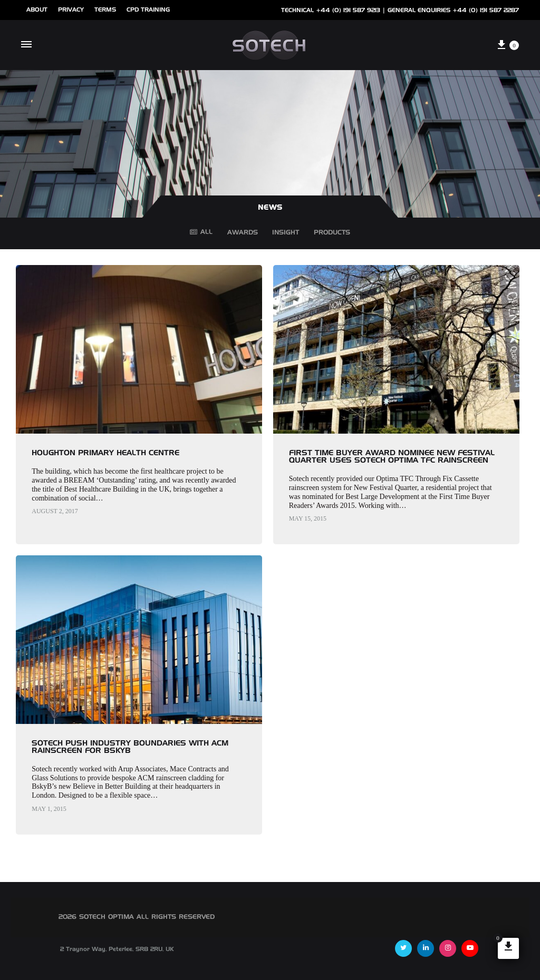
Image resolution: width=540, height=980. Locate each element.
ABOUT (37, 10)
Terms (105, 10)
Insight (286, 234)
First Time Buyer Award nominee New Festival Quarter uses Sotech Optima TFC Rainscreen (392, 457)
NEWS (270, 208)
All (201, 232)
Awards (243, 234)
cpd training (148, 10)
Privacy (71, 10)
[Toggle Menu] (26, 45)
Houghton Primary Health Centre (105, 453)
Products (332, 234)
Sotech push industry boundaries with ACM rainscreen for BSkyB (130, 747)
